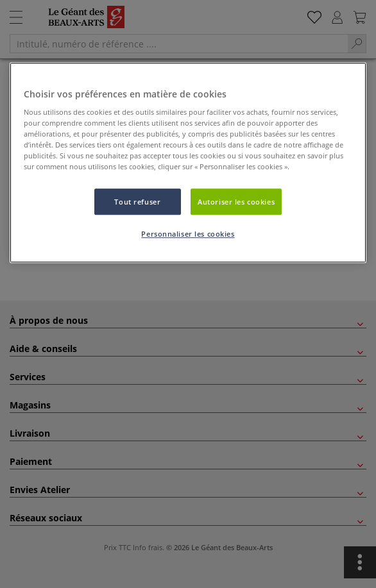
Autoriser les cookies (236, 202)
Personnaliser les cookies (188, 234)
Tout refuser (137, 202)
